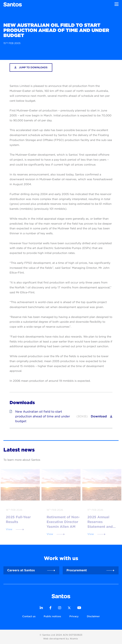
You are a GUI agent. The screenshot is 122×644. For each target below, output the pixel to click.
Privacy (74, 616)
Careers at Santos (21, 570)
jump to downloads (31, 67)
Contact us (29, 616)
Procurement (77, 570)
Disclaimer (93, 616)
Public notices (52, 616)
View (9, 529)
